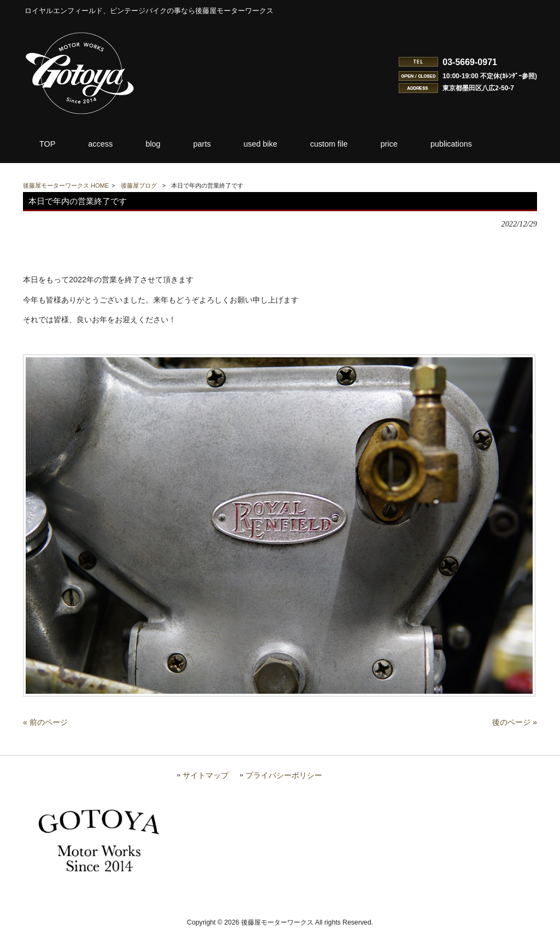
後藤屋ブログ (139, 185)
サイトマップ (206, 780)
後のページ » (515, 727)
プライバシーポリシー (284, 780)
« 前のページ (45, 727)
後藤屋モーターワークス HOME (66, 185)
